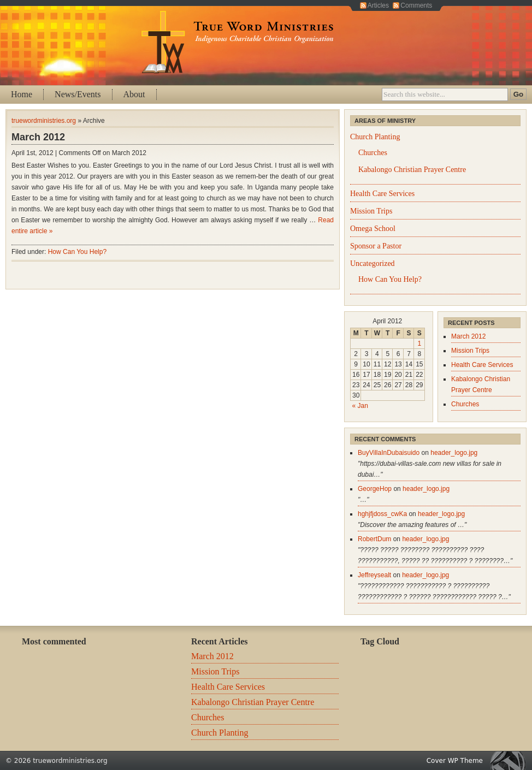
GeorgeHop (375, 489)
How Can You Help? (77, 252)
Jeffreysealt (374, 575)
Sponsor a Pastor (376, 246)
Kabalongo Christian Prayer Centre (412, 170)
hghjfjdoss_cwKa (382, 514)
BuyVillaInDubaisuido (389, 453)
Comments (416, 5)
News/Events (78, 94)
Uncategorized (373, 263)
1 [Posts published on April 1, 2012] (419, 343)
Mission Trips (371, 211)
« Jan (360, 406)
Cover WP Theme (455, 761)
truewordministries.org (44, 121)
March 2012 (38, 137)
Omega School (373, 229)
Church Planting (375, 137)
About (134, 94)
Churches (373, 153)
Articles (378, 5)
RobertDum (374, 539)
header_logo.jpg (454, 453)
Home (22, 94)
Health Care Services (382, 194)
